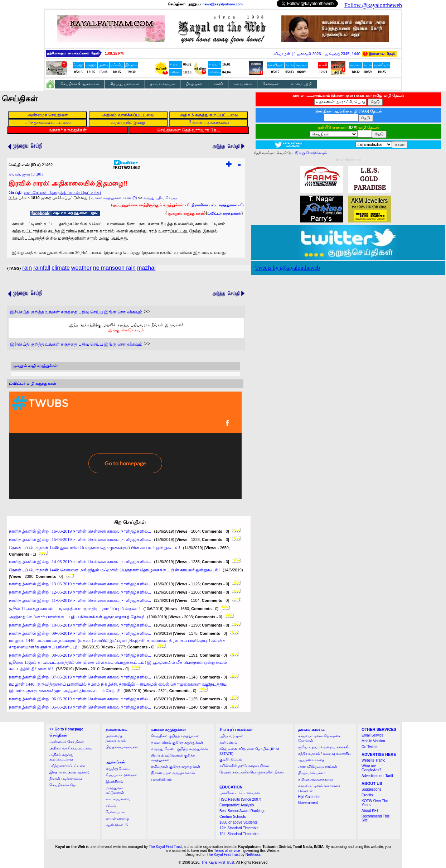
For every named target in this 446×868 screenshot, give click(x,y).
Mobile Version (373, 741)
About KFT (370, 811)
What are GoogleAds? (371, 768)
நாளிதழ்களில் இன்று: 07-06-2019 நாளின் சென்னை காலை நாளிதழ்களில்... (80, 677)
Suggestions (371, 789)
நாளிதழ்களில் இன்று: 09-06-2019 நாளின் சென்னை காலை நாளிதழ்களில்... (80, 633)
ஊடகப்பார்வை (118, 799)
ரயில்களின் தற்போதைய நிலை (244, 766)
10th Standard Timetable (239, 834)
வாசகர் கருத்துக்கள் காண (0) (114, 198)
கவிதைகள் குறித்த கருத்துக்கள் (176, 766)
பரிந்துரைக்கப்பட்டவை (68, 766)
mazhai (146, 268)
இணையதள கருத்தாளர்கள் (173, 773)
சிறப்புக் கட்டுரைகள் (122, 775)
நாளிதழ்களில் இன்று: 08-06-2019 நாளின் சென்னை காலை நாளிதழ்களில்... (80, 655)
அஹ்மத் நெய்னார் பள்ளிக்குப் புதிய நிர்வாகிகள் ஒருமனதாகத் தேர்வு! (77, 617)
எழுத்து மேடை (118, 769)
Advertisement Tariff (377, 776)
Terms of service (227, 851)
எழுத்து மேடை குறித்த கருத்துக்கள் (180, 749)
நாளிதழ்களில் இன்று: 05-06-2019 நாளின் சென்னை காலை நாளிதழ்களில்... (80, 707)
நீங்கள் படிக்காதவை (66, 779)
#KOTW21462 (126, 166)
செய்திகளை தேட (64, 785)
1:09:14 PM (114, 54)
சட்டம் (111, 805)
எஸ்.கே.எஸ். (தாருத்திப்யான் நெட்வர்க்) (62, 193)
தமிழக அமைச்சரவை (316, 779)
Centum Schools (232, 817)
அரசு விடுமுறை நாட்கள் (318, 766)
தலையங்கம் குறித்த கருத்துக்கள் (177, 742)
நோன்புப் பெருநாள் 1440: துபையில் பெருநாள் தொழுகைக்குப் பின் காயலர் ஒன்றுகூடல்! (94, 548)
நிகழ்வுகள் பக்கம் (312, 773)
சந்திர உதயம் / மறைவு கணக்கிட (324, 754)
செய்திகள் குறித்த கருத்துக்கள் (175, 736)
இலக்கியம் (114, 781)
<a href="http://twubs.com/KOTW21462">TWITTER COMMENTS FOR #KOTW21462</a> (125, 445)
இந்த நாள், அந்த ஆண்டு (69, 772)
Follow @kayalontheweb (373, 5)
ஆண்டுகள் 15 (117, 825)
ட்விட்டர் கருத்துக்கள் (224, 213)
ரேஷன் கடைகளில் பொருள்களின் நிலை (251, 772)
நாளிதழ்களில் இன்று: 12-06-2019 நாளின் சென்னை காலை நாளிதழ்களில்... (80, 592)
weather (81, 268)
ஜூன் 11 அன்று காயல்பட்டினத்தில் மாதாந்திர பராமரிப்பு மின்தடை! (75, 609)
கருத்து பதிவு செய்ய (160, 198)
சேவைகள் (271, 84)
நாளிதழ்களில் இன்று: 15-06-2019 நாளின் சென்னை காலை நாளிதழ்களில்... (80, 539)
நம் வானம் (243, 84)
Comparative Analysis (237, 805)
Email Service (372, 735)
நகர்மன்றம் (228, 742)
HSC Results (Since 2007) (240, 799)
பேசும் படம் (115, 812)
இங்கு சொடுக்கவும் (126, 330)
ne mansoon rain (114, 268)
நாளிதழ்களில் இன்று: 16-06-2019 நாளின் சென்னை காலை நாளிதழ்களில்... (80, 531)
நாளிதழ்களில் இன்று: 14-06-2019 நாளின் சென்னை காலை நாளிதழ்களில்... (80, 562)
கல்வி (218, 84)
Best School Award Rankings (242, 811)
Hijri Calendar (309, 797)
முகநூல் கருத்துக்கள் (186, 213)
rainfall (42, 268)
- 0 (217, 205)
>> (66, 729)
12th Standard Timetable (239, 828)
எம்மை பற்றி (301, 84)
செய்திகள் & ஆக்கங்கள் (80, 84)
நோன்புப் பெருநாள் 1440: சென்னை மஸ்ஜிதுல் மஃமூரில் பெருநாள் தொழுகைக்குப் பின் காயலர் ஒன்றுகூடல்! (114, 570)
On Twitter (370, 747)
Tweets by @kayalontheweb (288, 268)
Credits (367, 795)
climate (61, 268)
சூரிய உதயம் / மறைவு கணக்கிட (325, 747)
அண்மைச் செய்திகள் (67, 742)
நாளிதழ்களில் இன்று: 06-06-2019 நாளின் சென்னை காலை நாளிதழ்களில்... (80, 699)
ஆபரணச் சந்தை (312, 760)
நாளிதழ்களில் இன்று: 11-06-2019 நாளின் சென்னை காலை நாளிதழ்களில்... (80, 600)
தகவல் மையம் (163, 84)
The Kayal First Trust (165, 847)
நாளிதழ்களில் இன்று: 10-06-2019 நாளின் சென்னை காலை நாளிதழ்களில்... (80, 625)
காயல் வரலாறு (118, 818)
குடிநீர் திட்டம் (231, 759)
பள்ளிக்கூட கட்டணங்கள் (240, 793)
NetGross (253, 855)
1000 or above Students (238, 822)
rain (27, 268)
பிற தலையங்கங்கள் (122, 747)
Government (308, 803)
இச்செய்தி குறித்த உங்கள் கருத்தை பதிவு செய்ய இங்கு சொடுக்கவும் (76, 312)
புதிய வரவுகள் (231, 736)
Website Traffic (373, 760)
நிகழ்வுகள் (194, 84)
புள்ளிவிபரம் (161, 779)
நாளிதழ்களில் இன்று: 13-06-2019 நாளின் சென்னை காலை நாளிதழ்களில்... (80, 584)
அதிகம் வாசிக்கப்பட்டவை (71, 748)
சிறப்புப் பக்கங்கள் (125, 84)
